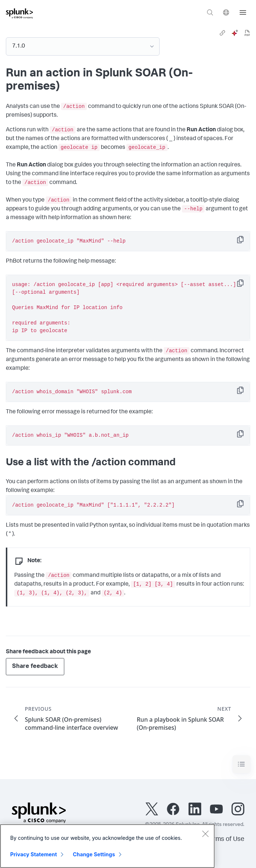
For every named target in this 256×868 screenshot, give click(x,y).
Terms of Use (225, 839)
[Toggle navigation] (241, 764)
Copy (245, 242)
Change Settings (94, 854)
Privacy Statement (34, 854)
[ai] (235, 33)
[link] (222, 33)
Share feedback (35, 667)
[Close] (205, 834)
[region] (107, 846)
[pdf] (247, 33)
